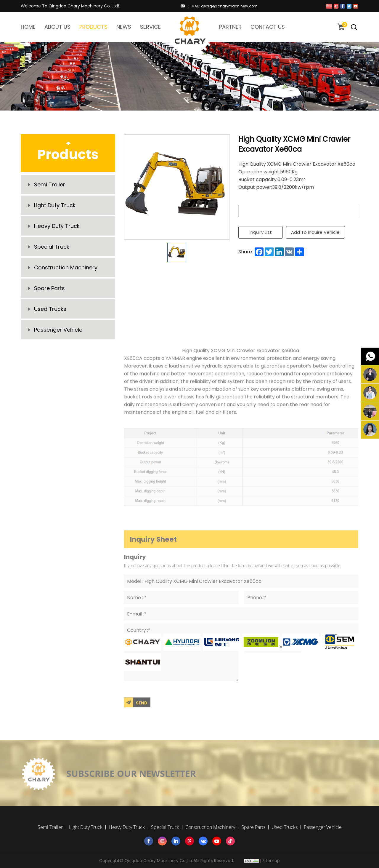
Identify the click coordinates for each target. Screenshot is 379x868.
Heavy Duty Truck (57, 226)
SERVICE (150, 27)
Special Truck (52, 247)
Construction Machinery (66, 267)
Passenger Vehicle (58, 330)
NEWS (124, 27)
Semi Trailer (50, 184)
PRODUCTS (93, 27)
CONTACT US (268, 27)
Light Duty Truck (55, 205)
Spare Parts (49, 288)
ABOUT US (57, 27)
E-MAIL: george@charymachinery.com (223, 6)
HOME (28, 27)
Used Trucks (50, 309)
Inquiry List (261, 232)
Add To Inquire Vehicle (315, 232)
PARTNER (230, 27)
